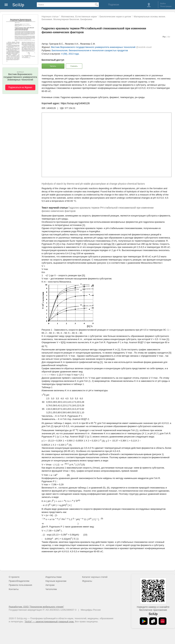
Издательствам (54, 577)
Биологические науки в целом (115, 17)
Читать (53, 66)
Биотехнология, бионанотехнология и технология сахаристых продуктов (90, 50)
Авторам (50, 585)
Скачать (74, 66)
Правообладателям (19, 581)
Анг (169, 37)
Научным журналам (56, 581)
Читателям (51, 589)
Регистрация (166, 6)
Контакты (14, 589)
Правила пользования (20, 585)
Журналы (87, 581)
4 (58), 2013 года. (70, 54)
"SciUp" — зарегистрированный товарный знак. (49, 622)
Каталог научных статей (95, 577)
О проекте (14, 577)
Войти (163, 3)
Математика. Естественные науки (79, 17)
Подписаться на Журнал (20, 87)
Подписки (114, 5)
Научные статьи (50, 17)
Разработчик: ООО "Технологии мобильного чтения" (36, 607)
